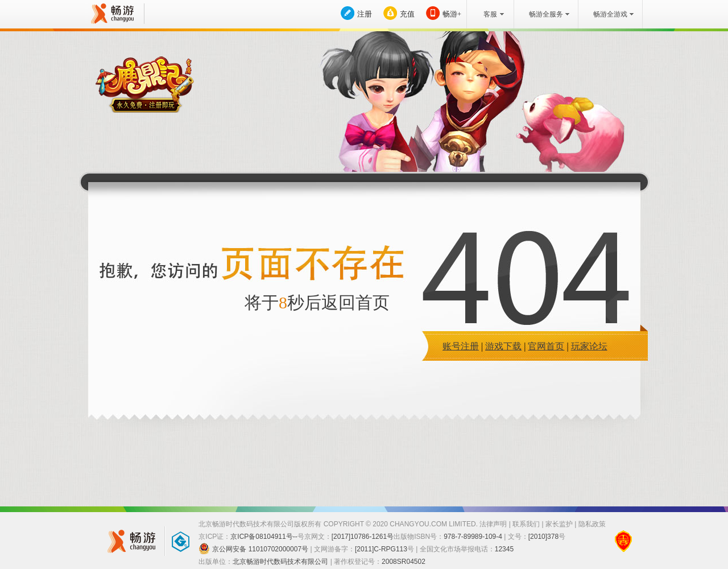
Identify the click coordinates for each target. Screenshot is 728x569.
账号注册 (461, 346)
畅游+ (452, 14)
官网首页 (546, 346)
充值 (407, 14)
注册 (365, 14)
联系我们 (526, 524)
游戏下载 (503, 346)
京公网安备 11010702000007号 (253, 549)
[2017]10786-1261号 (363, 537)
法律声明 (493, 524)
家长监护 (559, 524)
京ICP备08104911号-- (264, 537)
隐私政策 (592, 524)
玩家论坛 (589, 346)
